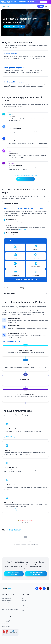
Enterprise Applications (7, 603)
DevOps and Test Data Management (10, 610)
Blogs (23, 610)
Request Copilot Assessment (14, 27)
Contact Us (24, 603)
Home (23, 598)
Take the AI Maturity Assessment (36, 576)
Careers (23, 605)
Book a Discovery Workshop (14, 576)
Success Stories (25, 608)
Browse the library (10, 512)
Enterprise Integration (7, 601)
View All (25, 553)
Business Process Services (8, 612)
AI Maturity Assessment (25, 181)
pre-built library (23, 231)
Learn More (43, 2)
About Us (24, 601)
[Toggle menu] (49, 6)
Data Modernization (6, 598)
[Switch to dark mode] (46, 6)
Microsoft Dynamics (7, 607)
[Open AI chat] (41, 6)
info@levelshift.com (6, 626)
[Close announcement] (49, 2)
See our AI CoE (9, 439)
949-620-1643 (5, 624)
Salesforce (5, 605)
